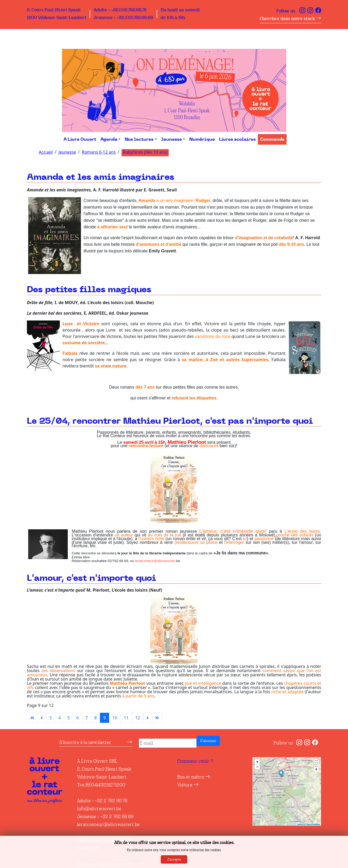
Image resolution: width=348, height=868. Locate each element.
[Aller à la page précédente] (42, 718)
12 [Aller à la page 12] (138, 718)
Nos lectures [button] (139, 139)
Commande (272, 139)
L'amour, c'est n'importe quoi (91, 578)
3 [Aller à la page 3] (50, 718)
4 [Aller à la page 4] (59, 718)
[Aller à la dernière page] (157, 718)
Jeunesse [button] (171, 139)
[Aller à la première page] (32, 718)
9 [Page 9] (105, 718)
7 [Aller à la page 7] (87, 718)
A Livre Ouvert (80, 139)
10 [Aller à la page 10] (115, 718)
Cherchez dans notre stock (290, 19)
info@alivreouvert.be (99, 809)
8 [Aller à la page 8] (96, 718)
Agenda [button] (109, 139)
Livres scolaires (237, 139)
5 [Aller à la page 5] (68, 718)
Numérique (202, 139)
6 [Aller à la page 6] (77, 718)
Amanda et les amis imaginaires (101, 177)
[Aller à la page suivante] (148, 718)
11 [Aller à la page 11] (126, 718)
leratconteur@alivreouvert (155, 561)
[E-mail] (168, 743)
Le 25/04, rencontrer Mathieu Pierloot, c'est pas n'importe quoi (170, 421)
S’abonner (208, 741)
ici (245, 539)
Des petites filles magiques (89, 290)
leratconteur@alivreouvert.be (108, 824)
